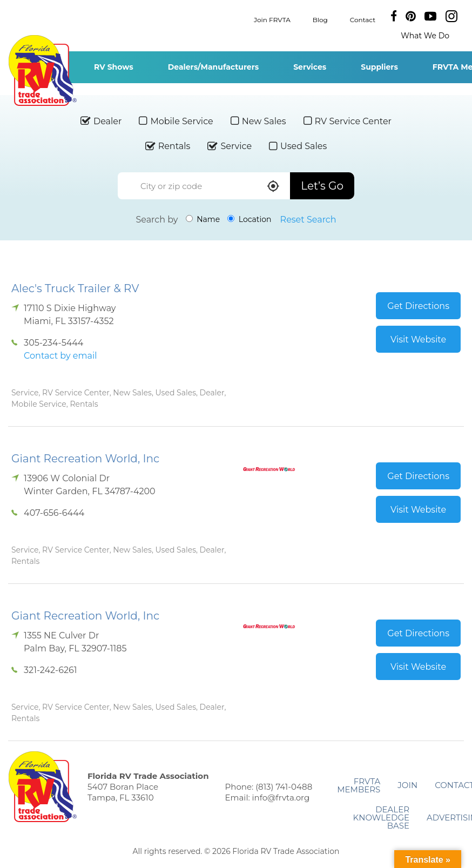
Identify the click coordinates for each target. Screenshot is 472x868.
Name (203, 219)
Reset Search (308, 220)
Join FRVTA (272, 19)
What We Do (425, 36)
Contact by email (60, 356)
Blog (320, 19)
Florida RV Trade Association (42, 70)
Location (249, 219)
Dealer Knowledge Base (381, 817)
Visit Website (418, 339)
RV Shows (114, 67)
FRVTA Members (359, 785)
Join (407, 785)
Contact (363, 19)
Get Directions (418, 306)
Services (310, 67)
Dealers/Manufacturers (213, 67)
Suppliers (379, 67)
